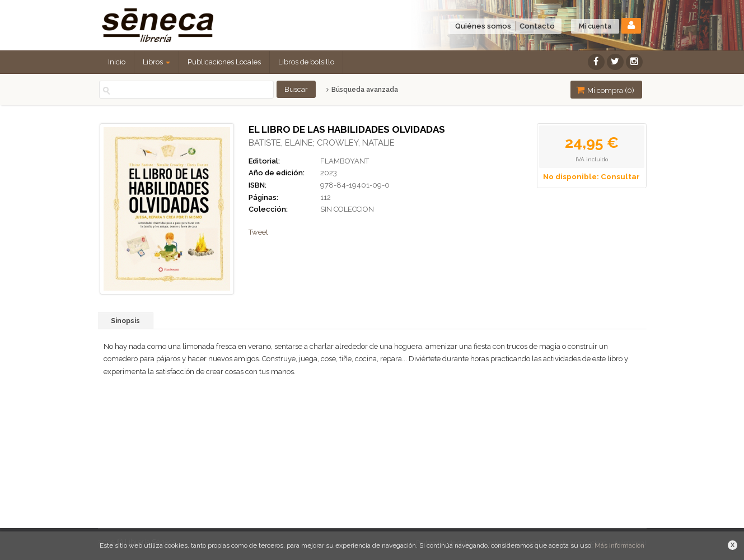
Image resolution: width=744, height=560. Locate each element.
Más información (619, 545)
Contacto (537, 26)
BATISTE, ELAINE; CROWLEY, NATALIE (322, 143)
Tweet (258, 232)
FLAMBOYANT (345, 161)
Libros (156, 62)
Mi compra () (605, 90)
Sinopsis (125, 321)
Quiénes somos (483, 26)
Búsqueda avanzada (362, 90)
